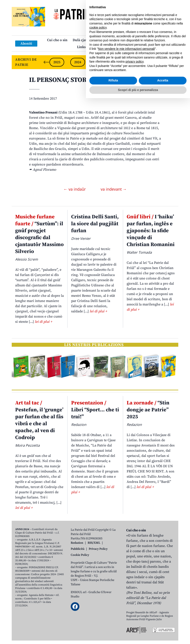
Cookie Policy (80, 555)
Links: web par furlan (94, 47)
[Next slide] (171, 62)
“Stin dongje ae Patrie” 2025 (148, 410)
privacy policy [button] (135, 607)
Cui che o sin (57, 40)
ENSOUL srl (79, 592)
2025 (57, 62)
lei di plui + (43, 322)
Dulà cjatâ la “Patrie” (89, 40)
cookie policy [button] (98, 573)
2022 (119, 62)
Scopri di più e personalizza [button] (138, 636)
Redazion (77, 543)
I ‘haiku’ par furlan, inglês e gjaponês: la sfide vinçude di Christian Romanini (151, 231)
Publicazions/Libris (126, 40)
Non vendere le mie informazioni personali (126, 595)
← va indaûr (75, 189)
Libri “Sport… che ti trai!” (95, 410)
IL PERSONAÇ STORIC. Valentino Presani (89, 80)
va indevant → (114, 189)
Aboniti (26, 44)
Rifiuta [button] (113, 626)
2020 (161, 62)
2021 (140, 62)
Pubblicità (78, 549)
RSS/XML (94, 543)
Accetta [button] (163, 626)
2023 (98, 62)
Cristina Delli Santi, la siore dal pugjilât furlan (95, 224)
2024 (78, 62)
